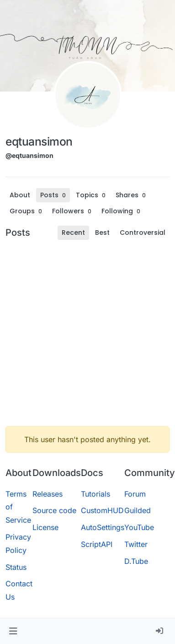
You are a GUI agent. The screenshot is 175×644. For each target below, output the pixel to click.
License (45, 527)
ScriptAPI (97, 544)
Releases (48, 494)
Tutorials (95, 494)
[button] (13, 631)
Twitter (136, 544)
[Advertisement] (86, 333)
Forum (135, 494)
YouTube (139, 527)
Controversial (143, 233)
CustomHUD (102, 510)
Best (102, 233)
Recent (73, 233)
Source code (54, 510)
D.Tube (136, 561)
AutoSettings (103, 527)
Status (16, 567)
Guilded (138, 510)
